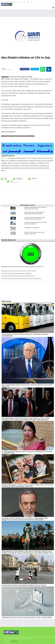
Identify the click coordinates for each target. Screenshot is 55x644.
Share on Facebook (25, 69)
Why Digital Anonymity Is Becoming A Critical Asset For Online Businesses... (19, 271)
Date (4, 68)
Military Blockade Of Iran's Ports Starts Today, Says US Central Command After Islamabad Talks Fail (27, 486)
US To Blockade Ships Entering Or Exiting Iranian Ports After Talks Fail (27, 386)
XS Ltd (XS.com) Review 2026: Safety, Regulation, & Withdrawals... (17, 273)
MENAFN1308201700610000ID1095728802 (18, 136)
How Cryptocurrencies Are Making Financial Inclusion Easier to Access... (18, 276)
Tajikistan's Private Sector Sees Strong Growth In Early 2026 (27, 617)
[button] (28, 2)
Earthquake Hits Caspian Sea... (32, 228)
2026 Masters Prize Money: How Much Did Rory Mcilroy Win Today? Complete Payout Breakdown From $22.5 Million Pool (27, 552)
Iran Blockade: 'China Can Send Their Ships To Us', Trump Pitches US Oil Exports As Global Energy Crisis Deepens (26, 419)
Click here (14, 641)
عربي (24, 2)
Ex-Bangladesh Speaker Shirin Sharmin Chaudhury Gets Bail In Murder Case (27, 452)
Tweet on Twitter (35, 69)
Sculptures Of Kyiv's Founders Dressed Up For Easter (24, 585)
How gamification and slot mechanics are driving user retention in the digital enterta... (22, 279)
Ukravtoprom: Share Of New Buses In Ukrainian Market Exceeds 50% (25, 335)
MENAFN (5, 77)
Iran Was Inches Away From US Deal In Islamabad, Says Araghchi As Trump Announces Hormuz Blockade (25, 519)
